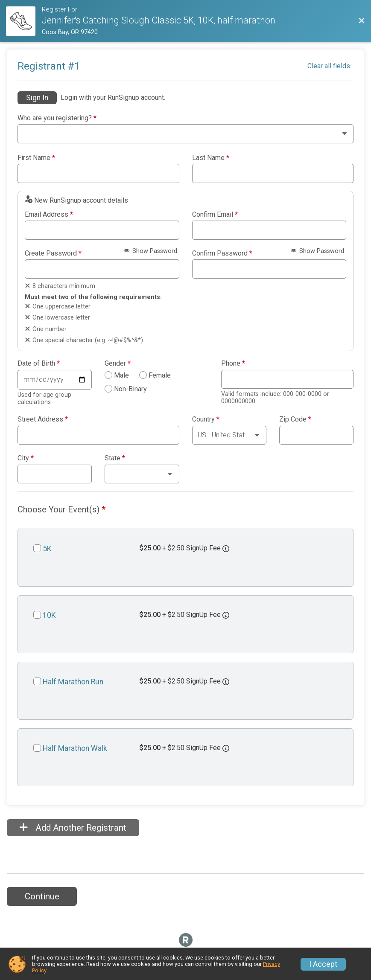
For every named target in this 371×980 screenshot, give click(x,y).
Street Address (43, 419)
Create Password (53, 253)
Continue (42, 896)
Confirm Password (222, 253)
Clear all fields (329, 66)
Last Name (211, 158)
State (115, 458)
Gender (118, 364)
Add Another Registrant (73, 828)
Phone (233, 364)
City (26, 458)
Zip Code (295, 419)
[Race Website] (24, 21)
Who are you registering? (57, 118)
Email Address (49, 215)
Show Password (150, 251)
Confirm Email (215, 215)
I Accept (323, 964)
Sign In (37, 98)
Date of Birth (39, 364)
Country (206, 419)
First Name (36, 158)
